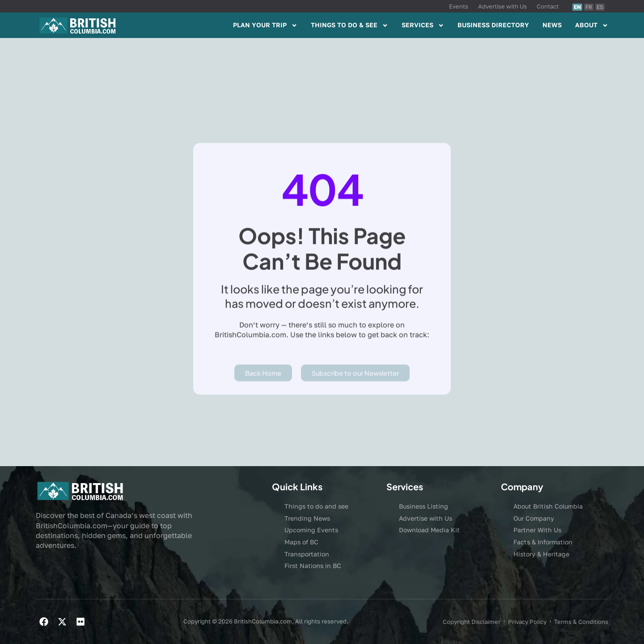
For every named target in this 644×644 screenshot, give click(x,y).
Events (459, 6)
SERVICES (423, 25)
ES (600, 7)
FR (589, 7)
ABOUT (592, 25)
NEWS (552, 25)
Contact (548, 6)
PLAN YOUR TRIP (265, 25)
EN (577, 7)
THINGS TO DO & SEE (350, 25)
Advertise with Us (502, 6)
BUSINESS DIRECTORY (493, 25)
